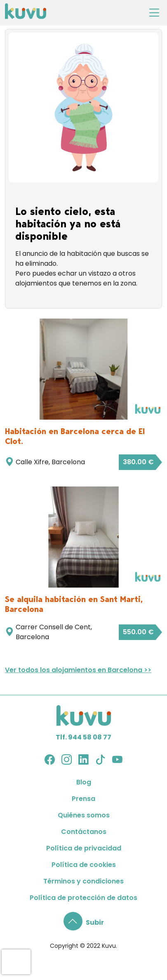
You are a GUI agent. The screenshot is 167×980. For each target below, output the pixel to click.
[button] (84, 922)
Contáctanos (84, 832)
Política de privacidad (84, 848)
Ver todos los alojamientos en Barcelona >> (78, 670)
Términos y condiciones (83, 881)
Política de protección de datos (83, 898)
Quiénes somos (84, 815)
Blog (84, 782)
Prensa (83, 799)
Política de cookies (84, 865)
